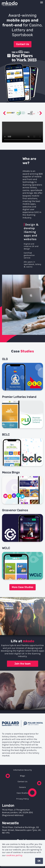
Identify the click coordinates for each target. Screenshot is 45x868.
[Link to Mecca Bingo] (22, 488)
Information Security (23, 770)
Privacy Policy (22, 799)
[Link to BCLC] (22, 450)
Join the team (22, 664)
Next (41, 113)
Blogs (23, 776)
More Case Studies (22, 587)
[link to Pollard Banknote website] (22, 724)
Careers (22, 787)
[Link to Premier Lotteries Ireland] (22, 412)
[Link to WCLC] (22, 563)
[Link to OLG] (22, 374)
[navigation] (22, 3)
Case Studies (22, 793)
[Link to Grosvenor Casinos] (22, 525)
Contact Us (23, 44)
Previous (4, 113)
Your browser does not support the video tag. (22, 132)
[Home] (12, 3)
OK (39, 861)
